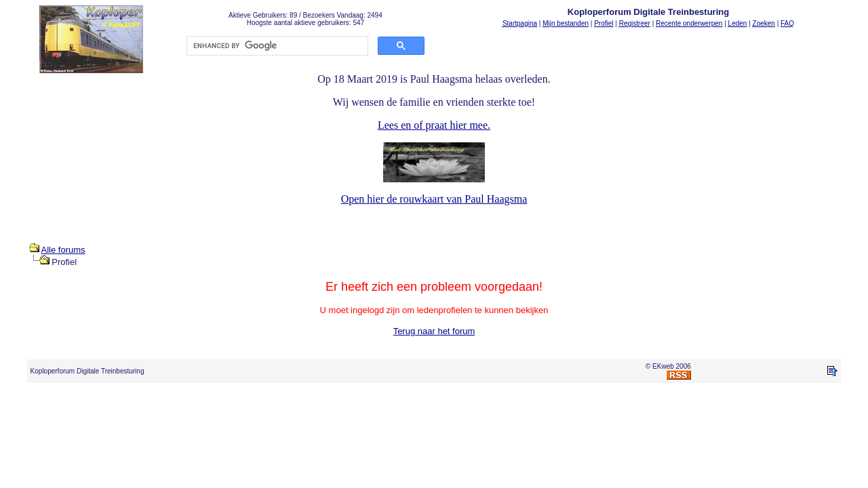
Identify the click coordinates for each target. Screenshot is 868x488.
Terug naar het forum (434, 331)
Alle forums (63, 250)
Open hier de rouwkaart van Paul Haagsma (434, 199)
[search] (276, 46)
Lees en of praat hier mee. (434, 125)
